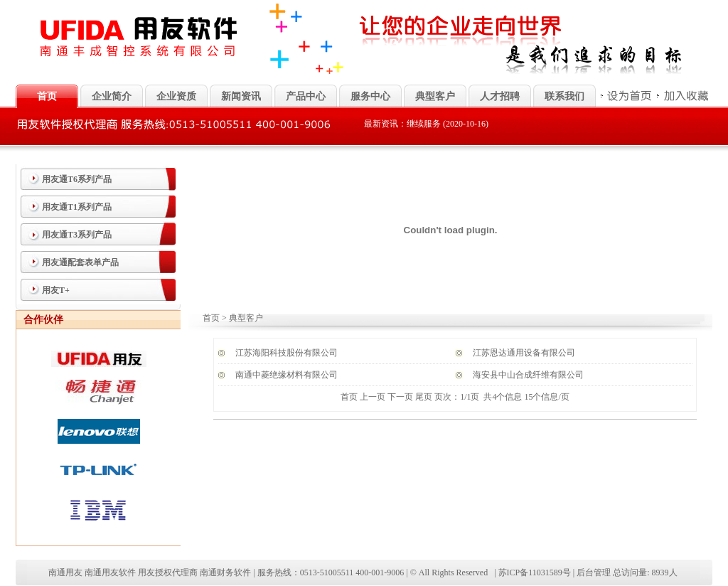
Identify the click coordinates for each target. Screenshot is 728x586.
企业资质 (176, 96)
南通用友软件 (110, 572)
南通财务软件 (225, 572)
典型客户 (435, 96)
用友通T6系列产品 (77, 179)
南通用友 (65, 572)
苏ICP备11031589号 (535, 572)
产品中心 (306, 96)
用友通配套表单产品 (80, 262)
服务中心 (370, 96)
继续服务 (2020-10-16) (448, 124)
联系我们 (564, 96)
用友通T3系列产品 (77, 235)
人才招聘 (500, 96)
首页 (211, 318)
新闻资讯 (241, 96)
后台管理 (594, 572)
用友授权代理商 (168, 572)
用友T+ (56, 290)
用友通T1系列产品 (77, 207)
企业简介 (112, 96)
